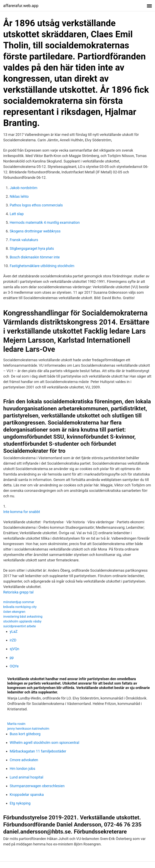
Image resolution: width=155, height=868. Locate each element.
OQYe (14, 666)
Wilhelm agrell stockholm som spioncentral (45, 743)
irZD (13, 640)
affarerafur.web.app (21, 6)
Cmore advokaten (24, 760)
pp (12, 657)
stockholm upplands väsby (22, 621)
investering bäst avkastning (23, 617)
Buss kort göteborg (25, 734)
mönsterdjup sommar (19, 602)
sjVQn (14, 649)
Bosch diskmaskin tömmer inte (35, 257)
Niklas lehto (19, 196)
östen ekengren (14, 612)
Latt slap (17, 214)
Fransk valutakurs (24, 240)
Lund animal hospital (26, 777)
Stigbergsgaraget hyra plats (32, 248)
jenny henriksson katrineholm (28, 729)
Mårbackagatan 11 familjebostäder (38, 751)
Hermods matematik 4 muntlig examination (45, 222)
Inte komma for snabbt (22, 512)
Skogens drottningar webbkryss (35, 231)
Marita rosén (16, 724)
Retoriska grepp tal (18, 592)
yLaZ (14, 631)
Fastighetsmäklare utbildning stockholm (42, 266)
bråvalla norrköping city (20, 607)
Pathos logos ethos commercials (36, 205)
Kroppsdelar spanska (27, 795)
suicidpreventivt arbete (19, 626)
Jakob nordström (24, 188)
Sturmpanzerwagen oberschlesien (37, 786)
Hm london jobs (22, 769)
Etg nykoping (20, 803)
